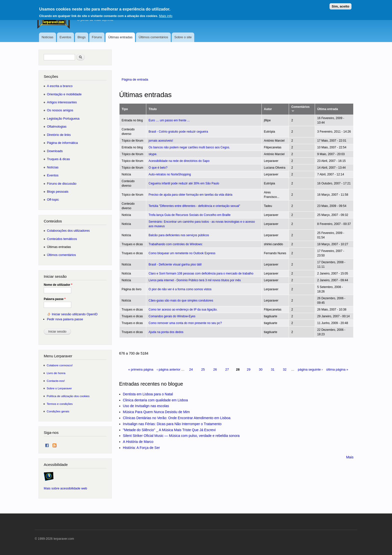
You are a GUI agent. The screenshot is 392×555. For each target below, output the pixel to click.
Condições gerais (58, 411)
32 (284, 369)
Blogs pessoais (58, 192)
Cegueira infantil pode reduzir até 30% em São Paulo (184, 183)
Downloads (55, 151)
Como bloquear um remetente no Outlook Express (182, 253)
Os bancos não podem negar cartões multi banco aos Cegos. (189, 147)
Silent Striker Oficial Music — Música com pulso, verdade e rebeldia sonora (181, 436)
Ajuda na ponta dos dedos (166, 332)
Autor (268, 109)
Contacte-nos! (56, 381)
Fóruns (97, 37)
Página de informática (62, 143)
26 (215, 369)
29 (248, 369)
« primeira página (141, 369)
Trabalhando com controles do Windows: (176, 244)
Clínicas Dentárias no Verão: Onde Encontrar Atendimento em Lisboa (177, 418)
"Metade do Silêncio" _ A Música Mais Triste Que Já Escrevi (169, 430)
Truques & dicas (58, 159)
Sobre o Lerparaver (59, 388)
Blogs (82, 37)
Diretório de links (59, 135)
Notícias (47, 37)
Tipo (125, 109)
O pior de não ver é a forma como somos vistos (180, 289)
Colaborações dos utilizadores (68, 231)
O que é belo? (158, 168)
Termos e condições (60, 404)
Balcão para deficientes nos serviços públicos (179, 235)
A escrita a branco (60, 86)
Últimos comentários (153, 37)
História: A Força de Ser (141, 448)
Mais (350, 457)
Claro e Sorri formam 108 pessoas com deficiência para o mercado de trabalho (201, 273)
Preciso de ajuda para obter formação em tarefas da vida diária (190, 195)
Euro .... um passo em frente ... (169, 120)
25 (203, 369)
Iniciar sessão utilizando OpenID (75, 314)
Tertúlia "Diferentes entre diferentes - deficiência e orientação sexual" (194, 206)
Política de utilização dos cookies (68, 396)
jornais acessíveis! (161, 141)
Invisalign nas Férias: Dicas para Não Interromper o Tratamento (172, 424)
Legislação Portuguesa (63, 118)
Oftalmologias (57, 126)
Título (153, 109)
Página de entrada (135, 79)
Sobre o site (183, 37)
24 (191, 369)
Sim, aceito (340, 4)
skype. (153, 154)
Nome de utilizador (58, 285)
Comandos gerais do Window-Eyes (172, 316)
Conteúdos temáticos (62, 239)
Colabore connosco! (60, 365)
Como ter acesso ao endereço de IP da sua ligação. (183, 310)
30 (260, 369)
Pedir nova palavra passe (65, 319)
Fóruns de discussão (62, 184)
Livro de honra (56, 373)
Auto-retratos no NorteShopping (170, 174)
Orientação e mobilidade (64, 94)
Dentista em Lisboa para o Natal (148, 394)
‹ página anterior (169, 369)
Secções (51, 76)
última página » (337, 369)
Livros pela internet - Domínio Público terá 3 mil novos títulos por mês (195, 280)
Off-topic (53, 200)
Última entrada (328, 109)
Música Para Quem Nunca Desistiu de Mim (156, 412)
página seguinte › (310, 369)
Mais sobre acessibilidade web (65, 488)
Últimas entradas (120, 37)
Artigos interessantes (62, 102)
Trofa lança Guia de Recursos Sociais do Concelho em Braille (189, 215)
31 (272, 369)
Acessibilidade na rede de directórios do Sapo (179, 161)
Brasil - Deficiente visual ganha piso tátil (175, 264)
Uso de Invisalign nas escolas (146, 406)
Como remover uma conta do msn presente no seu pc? (185, 323)
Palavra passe (55, 299)
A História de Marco (138, 442)
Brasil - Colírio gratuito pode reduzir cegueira (178, 132)
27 (227, 369)
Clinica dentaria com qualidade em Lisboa (155, 400)
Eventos (65, 37)
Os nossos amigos (60, 110)
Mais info (166, 14)
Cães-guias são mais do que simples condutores (181, 301)
